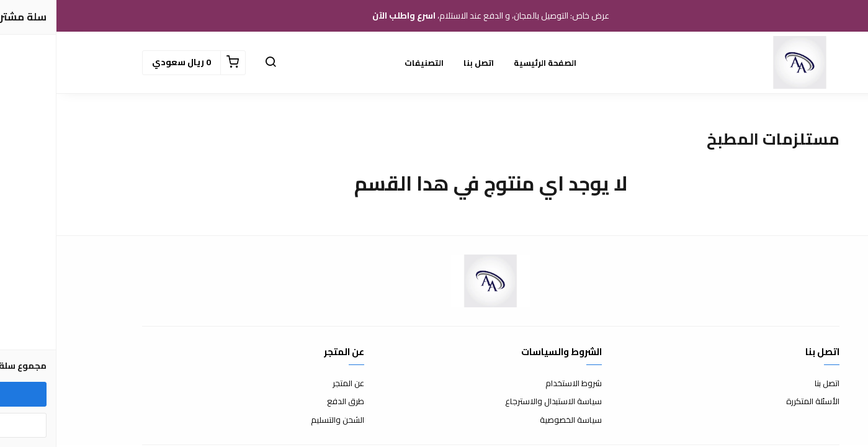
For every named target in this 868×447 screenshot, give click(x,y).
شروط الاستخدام (517, 384)
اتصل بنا (422, 63)
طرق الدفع (289, 402)
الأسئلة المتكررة (756, 402)
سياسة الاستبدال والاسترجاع (497, 402)
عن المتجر (292, 384)
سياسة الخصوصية (514, 420)
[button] (214, 63)
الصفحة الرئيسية (489, 63)
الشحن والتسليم (281, 420)
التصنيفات (368, 63)
